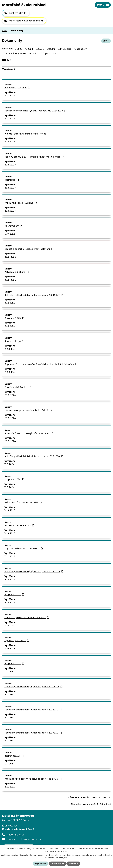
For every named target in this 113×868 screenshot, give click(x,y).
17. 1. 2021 (9, 764)
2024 (30, 49)
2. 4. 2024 (10, 349)
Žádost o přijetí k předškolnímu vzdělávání (29, 249)
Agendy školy (13, 226)
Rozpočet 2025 (14, 318)
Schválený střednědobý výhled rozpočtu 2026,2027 (34, 295)
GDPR (52, 49)
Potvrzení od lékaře (16, 272)
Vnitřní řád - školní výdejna (21, 203)
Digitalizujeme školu (17, 641)
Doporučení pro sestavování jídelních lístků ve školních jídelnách (41, 364)
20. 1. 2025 (10, 303)
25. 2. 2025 (10, 257)
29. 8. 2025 (10, 165)
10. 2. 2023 (10, 556)
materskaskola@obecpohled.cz (26, 21)
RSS (106, 41)
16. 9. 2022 (10, 648)
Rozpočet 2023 (14, 594)
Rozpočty (82, 49)
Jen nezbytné (57, 864)
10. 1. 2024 (9, 464)
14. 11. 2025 (10, 142)
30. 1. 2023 (10, 579)
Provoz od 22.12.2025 (17, 88)
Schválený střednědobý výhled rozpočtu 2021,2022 (33, 687)
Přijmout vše (41, 864)
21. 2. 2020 (10, 787)
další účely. (63, 851)
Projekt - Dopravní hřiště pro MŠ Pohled (27, 134)
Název (6, 60)
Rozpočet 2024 (14, 479)
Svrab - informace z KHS (19, 525)
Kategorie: (8, 49)
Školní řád (12, 180)
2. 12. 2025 (10, 96)
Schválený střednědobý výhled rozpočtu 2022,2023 (34, 710)
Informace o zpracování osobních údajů (28, 410)
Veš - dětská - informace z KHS (23, 502)
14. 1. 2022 (9, 695)
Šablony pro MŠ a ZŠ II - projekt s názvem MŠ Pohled (34, 157)
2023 (20, 49)
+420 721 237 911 (17, 13)
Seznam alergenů (16, 341)
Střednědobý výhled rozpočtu (21, 53)
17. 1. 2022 (9, 672)
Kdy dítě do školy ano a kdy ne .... (24, 548)
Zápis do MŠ (49, 53)
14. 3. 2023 (10, 510)
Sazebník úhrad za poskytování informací (29, 433)
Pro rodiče (66, 49)
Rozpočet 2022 (14, 664)
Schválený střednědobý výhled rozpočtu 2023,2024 (34, 733)
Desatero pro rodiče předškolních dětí (27, 618)
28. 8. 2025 (10, 188)
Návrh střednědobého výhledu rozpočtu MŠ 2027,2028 (35, 111)
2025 (41, 49)
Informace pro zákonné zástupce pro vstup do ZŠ (33, 779)
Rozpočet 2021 (14, 756)
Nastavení (73, 864)
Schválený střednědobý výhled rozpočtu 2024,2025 (34, 571)
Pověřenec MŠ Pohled (18, 387)
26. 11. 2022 (10, 625)
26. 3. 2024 (10, 395)
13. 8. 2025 (10, 234)
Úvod (5, 31)
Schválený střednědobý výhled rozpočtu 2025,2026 (34, 456)
